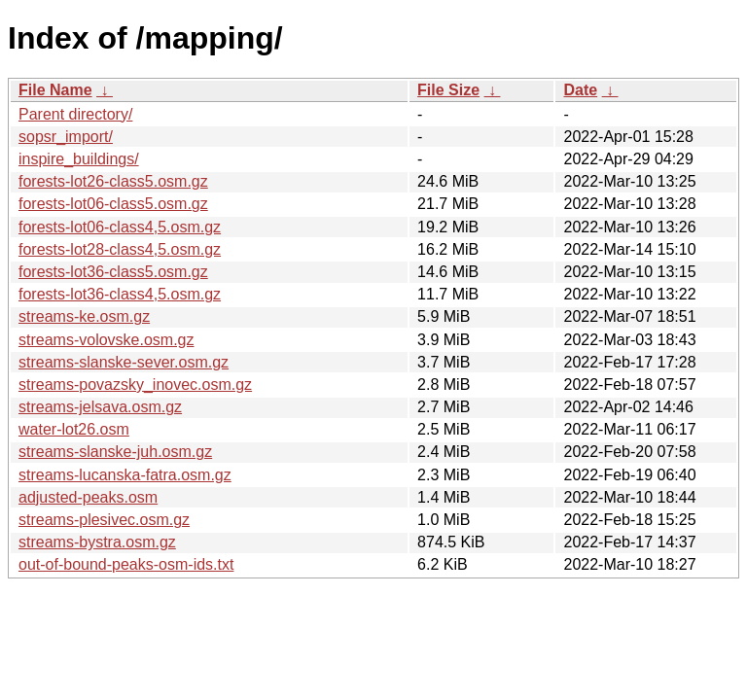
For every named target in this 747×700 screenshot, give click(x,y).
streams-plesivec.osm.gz (104, 520)
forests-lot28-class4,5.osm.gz (120, 249)
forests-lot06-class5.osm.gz (113, 204)
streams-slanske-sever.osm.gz (124, 362)
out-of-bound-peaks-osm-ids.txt (126, 564)
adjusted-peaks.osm (88, 497)
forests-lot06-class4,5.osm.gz (120, 227)
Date (580, 90)
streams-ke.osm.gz (84, 316)
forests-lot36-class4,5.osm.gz (120, 294)
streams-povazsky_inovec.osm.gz (135, 385)
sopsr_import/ (66, 137)
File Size (448, 90)
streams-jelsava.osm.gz (100, 407)
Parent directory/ (75, 114)
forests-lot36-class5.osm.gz (113, 272)
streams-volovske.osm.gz (107, 340)
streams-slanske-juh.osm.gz (115, 452)
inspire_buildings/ (79, 159)
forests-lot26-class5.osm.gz (113, 181)
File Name (55, 90)
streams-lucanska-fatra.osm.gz (125, 475)
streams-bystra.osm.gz (97, 542)
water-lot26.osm (74, 429)
